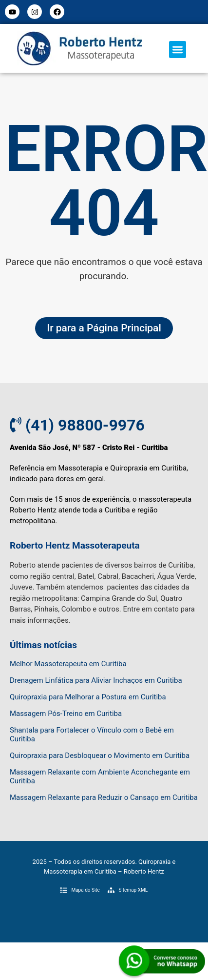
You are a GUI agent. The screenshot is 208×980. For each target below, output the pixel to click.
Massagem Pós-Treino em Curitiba (66, 714)
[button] (178, 50)
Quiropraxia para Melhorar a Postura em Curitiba (88, 697)
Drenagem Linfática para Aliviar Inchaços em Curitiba (96, 680)
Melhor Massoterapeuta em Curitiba (68, 664)
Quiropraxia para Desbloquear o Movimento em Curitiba (100, 755)
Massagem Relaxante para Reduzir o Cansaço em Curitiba (104, 797)
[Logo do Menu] (80, 48)
